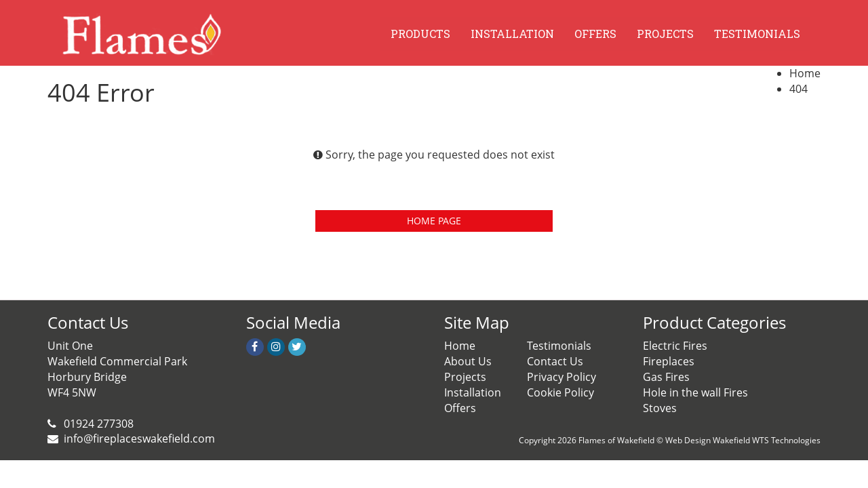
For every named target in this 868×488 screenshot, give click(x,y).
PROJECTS (665, 34)
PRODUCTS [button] (420, 34)
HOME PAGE (434, 221)
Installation (473, 392)
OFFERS (595, 34)
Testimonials (559, 346)
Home (805, 73)
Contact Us (555, 361)
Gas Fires (666, 377)
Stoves (660, 408)
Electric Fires (675, 346)
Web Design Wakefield (708, 440)
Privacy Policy (561, 377)
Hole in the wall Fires (695, 392)
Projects (465, 377)
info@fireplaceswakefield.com (139, 439)
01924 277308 (97, 424)
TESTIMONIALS (757, 34)
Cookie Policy (560, 392)
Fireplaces (669, 361)
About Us (468, 361)
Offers (460, 408)
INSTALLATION (512, 34)
